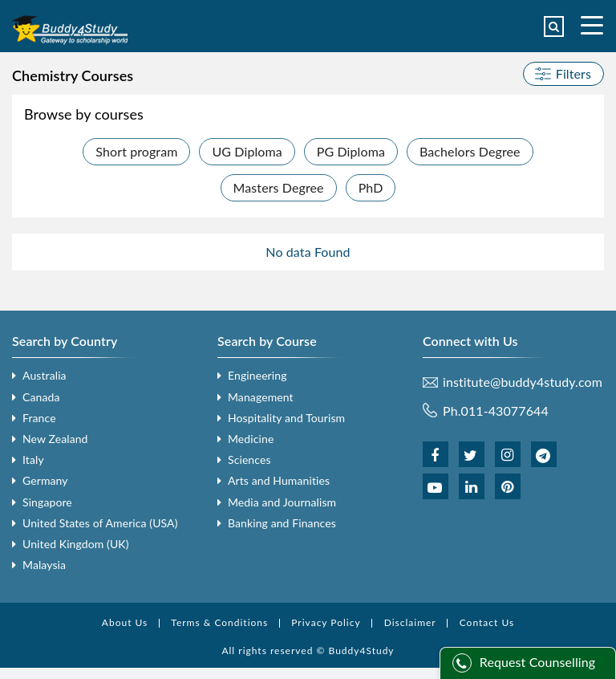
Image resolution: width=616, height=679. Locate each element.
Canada (41, 397)
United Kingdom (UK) (76, 544)
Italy (33, 459)
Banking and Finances (282, 523)
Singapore (47, 502)
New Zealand (55, 439)
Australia (45, 375)
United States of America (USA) (100, 523)
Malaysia (44, 565)
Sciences (249, 459)
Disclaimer (410, 622)
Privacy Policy (326, 622)
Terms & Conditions (219, 622)
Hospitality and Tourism (286, 418)
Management (261, 397)
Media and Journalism (282, 502)
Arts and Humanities (279, 480)
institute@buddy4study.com (523, 382)
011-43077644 (505, 411)
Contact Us (487, 622)
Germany (45, 480)
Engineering (257, 375)
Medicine (251, 439)
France (39, 418)
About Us (125, 622)
